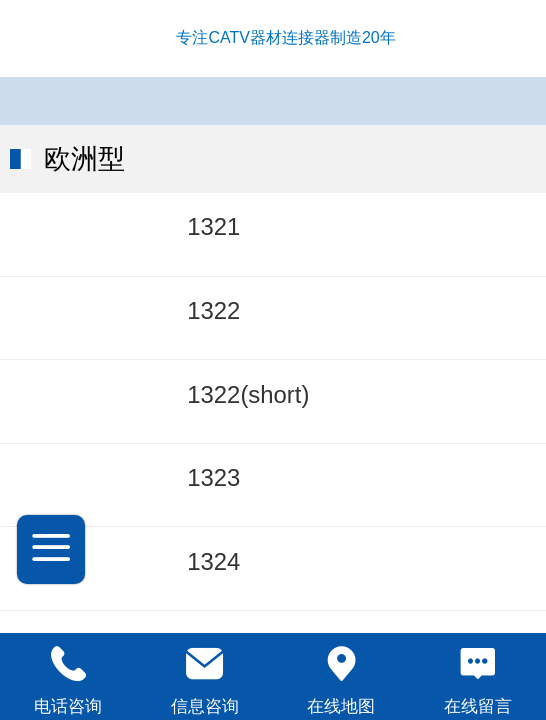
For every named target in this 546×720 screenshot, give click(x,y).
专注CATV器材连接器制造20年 (285, 37)
